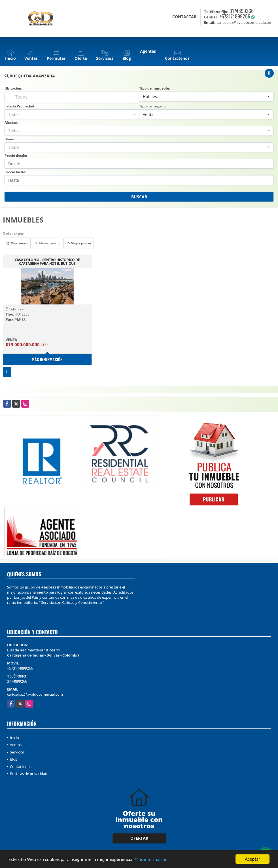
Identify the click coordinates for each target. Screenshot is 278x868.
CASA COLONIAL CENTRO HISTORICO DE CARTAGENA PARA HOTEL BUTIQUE (47, 262)
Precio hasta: (15, 172)
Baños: (10, 139)
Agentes (148, 51)
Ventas (16, 745)
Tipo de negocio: (153, 106)
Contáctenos (21, 767)
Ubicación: (13, 88)
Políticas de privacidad (29, 774)
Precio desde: (16, 155)
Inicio (14, 738)
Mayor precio (79, 243)
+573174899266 (235, 16)
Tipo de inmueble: (154, 88)
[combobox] (206, 97)
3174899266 (242, 11)
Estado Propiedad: (20, 106)
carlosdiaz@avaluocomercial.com (35, 694)
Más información (151, 859)
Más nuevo (17, 243)
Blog (14, 759)
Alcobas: (11, 123)
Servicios (17, 752)
